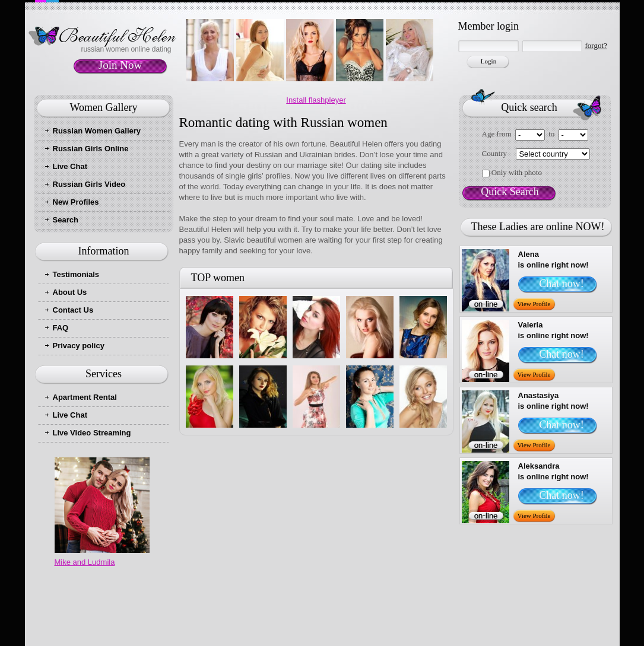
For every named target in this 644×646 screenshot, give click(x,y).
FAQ (61, 328)
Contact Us (73, 310)
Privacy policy (79, 346)
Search (66, 220)
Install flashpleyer (316, 100)
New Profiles (76, 202)
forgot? (596, 45)
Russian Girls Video (89, 184)
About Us (70, 292)
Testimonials (76, 274)
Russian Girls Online (91, 149)
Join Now (120, 65)
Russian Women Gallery (97, 131)
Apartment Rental (85, 397)
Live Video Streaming (92, 433)
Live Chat (70, 166)
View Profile (534, 304)
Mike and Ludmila (85, 562)
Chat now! (561, 284)
